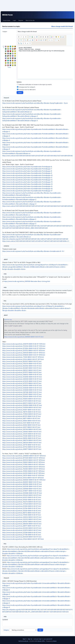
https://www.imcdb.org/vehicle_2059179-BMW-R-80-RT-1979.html (24, 344)
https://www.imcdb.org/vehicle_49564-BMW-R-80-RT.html (21, 421)
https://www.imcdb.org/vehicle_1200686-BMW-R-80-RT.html (22, 493)
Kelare (55, 641)
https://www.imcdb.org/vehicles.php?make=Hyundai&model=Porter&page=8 (27, 171)
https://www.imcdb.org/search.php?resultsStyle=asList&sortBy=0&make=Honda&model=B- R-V (33, 251)
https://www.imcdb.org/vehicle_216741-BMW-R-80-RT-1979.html (23, 475)
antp (11, 320)
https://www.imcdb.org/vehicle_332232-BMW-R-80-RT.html (22, 519)
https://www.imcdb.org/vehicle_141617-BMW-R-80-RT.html (21, 427)
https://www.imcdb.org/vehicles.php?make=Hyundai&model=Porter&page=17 (27, 191)
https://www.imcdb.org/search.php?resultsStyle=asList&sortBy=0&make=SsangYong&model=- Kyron (35, 103)
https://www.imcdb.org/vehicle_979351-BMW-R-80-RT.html (22, 500)
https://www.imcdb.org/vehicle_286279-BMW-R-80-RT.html (22, 440)
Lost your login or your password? (43, 639)
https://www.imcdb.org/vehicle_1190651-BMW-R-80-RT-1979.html (24, 462)
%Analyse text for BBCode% (26, 90)
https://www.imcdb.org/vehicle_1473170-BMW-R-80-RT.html (22, 383)
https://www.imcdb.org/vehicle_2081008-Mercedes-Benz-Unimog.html (27, 281)
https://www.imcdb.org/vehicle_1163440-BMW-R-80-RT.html (22, 397)
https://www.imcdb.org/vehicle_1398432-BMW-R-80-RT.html (22, 375)
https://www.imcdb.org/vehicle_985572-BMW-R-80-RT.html (22, 403)
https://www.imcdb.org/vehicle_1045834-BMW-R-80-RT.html (22, 405)
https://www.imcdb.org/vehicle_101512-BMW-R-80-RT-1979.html (23, 478)
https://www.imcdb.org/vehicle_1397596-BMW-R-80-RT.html (22, 392)
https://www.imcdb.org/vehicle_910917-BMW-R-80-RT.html (21, 410)
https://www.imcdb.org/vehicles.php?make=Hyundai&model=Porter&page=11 (27, 178)
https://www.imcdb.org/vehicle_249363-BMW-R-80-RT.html (22, 432)
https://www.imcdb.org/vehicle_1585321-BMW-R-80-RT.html (22, 370)
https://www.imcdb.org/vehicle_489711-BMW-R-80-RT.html (21, 526)
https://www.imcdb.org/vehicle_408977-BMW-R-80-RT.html (22, 449)
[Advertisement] (37, 6)
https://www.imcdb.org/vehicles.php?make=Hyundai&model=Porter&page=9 (27, 173)
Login (14, 20)
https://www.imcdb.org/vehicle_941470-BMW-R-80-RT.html (22, 497)
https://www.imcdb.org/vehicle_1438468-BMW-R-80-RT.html (22, 390)
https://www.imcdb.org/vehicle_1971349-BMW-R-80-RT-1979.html (24, 458)
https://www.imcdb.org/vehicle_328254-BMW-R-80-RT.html (22, 517)
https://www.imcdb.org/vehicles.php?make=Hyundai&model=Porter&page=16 (27, 189)
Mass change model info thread (62, 26)
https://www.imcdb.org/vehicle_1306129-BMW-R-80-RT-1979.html (24, 353)
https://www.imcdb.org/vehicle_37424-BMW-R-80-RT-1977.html (23, 359)
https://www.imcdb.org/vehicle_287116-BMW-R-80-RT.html (22, 445)
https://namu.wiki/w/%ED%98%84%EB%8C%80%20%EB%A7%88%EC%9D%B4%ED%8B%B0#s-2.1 (36, 241)
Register (21, 20)
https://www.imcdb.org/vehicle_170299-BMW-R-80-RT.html (22, 436)
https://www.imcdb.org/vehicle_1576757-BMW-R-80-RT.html (22, 372)
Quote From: (7, 320)
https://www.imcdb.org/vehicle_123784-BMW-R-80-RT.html (22, 508)
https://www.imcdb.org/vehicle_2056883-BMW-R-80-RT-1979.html (24, 456)
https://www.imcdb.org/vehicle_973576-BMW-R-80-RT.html (22, 401)
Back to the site (30, 20)
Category (6, 630)
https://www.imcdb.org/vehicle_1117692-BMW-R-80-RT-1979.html (23, 464)
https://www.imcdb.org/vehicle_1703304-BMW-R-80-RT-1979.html (24, 346)
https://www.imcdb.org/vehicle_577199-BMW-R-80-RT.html (22, 535)
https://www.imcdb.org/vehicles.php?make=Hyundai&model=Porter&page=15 (27, 186)
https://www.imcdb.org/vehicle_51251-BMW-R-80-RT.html (21, 423)
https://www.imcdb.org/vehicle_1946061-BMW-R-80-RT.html (22, 482)
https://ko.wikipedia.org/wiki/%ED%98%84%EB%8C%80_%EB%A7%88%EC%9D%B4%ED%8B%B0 (35, 239)
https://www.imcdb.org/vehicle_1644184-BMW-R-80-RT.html (22, 366)
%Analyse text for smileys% (26, 87)
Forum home (7, 20)
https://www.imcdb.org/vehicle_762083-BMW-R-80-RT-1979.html (24, 469)
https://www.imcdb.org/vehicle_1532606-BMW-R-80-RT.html (22, 377)
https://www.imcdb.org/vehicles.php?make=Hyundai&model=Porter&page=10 (27, 175)
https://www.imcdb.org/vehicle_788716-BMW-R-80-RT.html (22, 412)
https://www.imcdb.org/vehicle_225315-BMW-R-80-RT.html (22, 434)
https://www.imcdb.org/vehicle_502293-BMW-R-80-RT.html (22, 528)
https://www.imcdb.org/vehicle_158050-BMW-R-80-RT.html (22, 438)
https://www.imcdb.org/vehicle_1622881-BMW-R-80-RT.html (22, 368)
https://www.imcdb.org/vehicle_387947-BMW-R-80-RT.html (22, 522)
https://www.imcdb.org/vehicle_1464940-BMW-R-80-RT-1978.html (24, 480)
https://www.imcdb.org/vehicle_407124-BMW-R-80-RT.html (22, 447)
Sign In (25, 639)
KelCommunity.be (23, 641)
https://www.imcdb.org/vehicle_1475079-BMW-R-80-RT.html (22, 381)
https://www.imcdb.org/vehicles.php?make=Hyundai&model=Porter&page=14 (27, 184)
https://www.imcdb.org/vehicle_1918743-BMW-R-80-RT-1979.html (24, 460)
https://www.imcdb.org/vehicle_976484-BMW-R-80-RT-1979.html (24, 467)
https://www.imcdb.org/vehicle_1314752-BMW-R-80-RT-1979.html (24, 350)
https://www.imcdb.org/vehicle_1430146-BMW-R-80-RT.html (22, 486)
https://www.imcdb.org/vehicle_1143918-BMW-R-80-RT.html (22, 407)
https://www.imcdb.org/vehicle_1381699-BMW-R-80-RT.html (24, 337)
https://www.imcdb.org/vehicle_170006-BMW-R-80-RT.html (22, 515)
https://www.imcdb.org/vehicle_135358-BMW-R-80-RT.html (22, 511)
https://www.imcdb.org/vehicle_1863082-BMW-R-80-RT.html (22, 484)
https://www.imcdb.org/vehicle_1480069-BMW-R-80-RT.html (22, 379)
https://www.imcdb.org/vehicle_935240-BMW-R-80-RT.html (22, 495)
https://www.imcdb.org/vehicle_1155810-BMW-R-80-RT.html (22, 399)
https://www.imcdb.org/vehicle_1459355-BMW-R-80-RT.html (22, 386)
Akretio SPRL (41, 641)
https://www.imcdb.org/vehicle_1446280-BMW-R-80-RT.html (22, 388)
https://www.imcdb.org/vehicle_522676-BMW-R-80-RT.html (22, 530)
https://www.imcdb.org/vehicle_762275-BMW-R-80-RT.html (22, 502)
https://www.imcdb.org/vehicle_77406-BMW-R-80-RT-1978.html (23, 357)
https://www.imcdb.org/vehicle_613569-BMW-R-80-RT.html (22, 506)
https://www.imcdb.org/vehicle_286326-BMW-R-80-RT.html (22, 443)
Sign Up (30, 639)
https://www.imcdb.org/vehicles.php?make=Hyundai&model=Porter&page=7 (27, 169)
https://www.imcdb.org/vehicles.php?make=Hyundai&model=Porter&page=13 (27, 182)
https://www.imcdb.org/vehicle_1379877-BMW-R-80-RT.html (22, 491)
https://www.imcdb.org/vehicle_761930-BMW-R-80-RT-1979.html (23, 471)
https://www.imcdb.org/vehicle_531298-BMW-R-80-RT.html (22, 533)
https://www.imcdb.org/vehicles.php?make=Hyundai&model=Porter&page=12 (27, 180)
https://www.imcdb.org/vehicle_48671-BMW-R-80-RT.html (21, 418)
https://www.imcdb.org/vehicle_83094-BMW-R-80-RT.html (21, 425)
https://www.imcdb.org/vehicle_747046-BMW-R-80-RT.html (22, 504)
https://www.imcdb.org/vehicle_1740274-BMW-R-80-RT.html (22, 364)
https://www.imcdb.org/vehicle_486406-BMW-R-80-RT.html (22, 524)
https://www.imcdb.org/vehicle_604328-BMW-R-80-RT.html (22, 537)
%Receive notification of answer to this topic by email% (34, 85)
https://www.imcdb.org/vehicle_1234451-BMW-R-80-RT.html (22, 394)
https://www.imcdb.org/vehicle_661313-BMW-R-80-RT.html (22, 416)
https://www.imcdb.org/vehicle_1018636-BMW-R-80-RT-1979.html (24, 355)
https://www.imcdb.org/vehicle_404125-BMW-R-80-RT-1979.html (23, 473)
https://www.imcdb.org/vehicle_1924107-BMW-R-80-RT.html (22, 361)
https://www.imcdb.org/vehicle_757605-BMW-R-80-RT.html (22, 414)
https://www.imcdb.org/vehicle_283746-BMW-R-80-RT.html (22, 429)
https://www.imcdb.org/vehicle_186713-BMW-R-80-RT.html (21, 513)
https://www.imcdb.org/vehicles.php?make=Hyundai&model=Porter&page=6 (27, 167)
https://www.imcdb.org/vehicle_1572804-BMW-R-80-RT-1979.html (24, 348)
